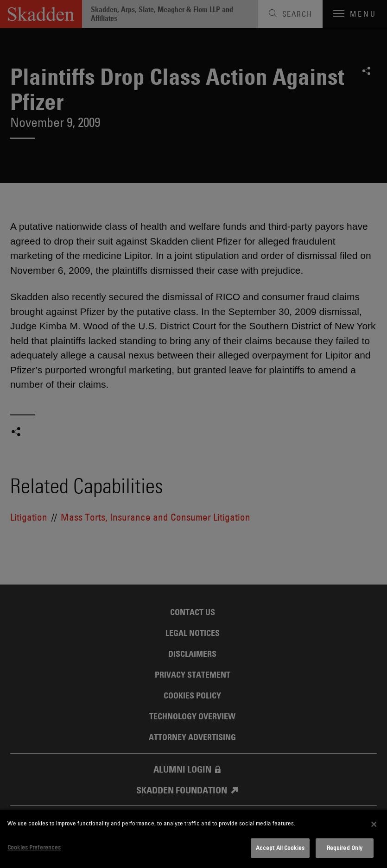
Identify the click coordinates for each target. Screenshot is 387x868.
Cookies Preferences (34, 847)
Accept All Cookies (280, 848)
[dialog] (193, 839)
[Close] (374, 824)
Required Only (345, 848)
